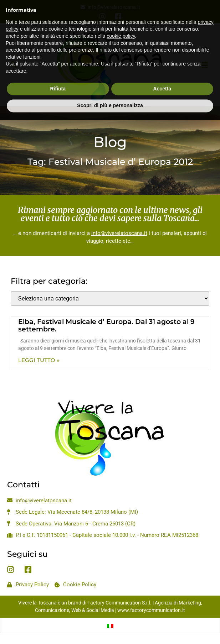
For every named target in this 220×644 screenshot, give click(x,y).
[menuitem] (110, 625)
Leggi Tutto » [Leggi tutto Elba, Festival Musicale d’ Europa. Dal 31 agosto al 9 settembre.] (39, 360)
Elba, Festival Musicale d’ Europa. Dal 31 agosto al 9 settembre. (106, 325)
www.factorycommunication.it (151, 610)
